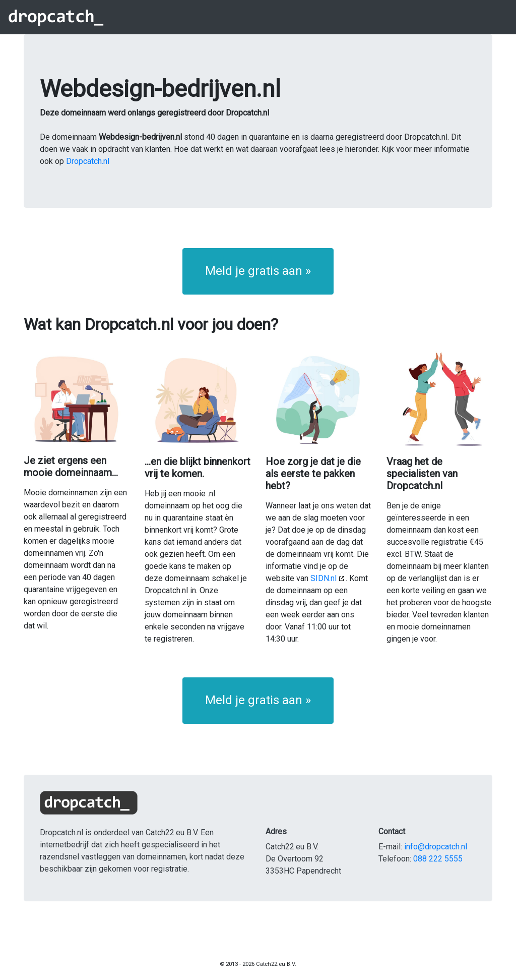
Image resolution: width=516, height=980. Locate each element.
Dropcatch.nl (88, 161)
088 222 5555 (438, 859)
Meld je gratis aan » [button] (258, 271)
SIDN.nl (324, 578)
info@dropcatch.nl (436, 847)
